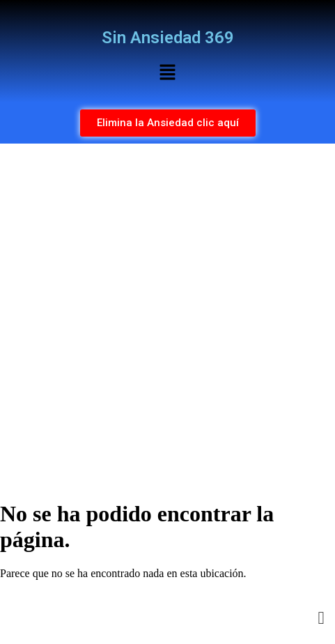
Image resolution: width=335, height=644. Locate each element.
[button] (167, 73)
